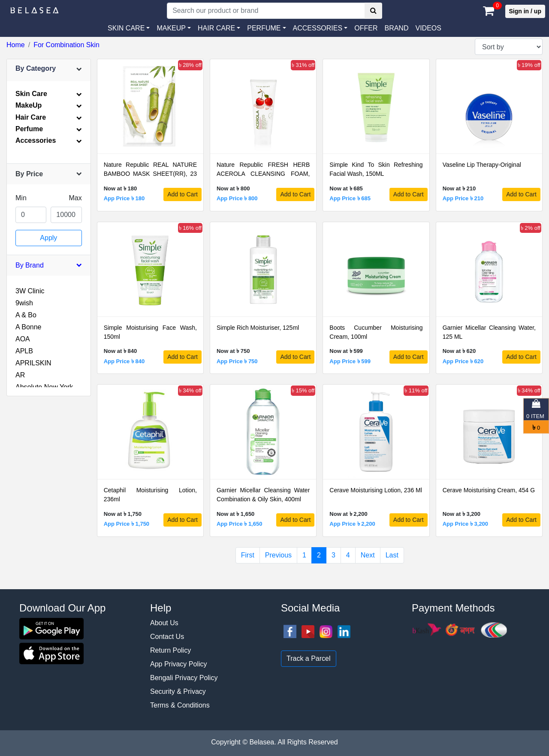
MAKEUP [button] (171, 28)
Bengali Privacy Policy (184, 678)
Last (392, 555)
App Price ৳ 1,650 (239, 524)
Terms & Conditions (180, 705)
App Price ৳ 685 (350, 198)
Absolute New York (44, 387)
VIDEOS (428, 28)
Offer (366, 28)
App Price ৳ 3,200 (465, 524)
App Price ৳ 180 (124, 198)
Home (16, 45)
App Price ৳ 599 (350, 361)
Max (75, 198)
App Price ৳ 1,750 (127, 524)
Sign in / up (525, 11)
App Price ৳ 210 (463, 198)
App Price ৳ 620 (463, 361)
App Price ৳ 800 (237, 198)
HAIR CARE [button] (216, 28)
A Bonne (29, 327)
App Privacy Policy (179, 664)
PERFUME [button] (264, 28)
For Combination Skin (66, 45)
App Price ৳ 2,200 (352, 524)
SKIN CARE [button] (126, 28)
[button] (320, 28)
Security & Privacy (178, 691)
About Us (164, 623)
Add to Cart (182, 194)
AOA (23, 339)
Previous (278, 555)
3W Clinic (30, 291)
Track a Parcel (309, 658)
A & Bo (26, 315)
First (248, 555)
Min (21, 198)
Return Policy (170, 650)
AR (20, 375)
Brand (396, 28)
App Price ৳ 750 (237, 361)
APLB (24, 351)
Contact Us (167, 637)
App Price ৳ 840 (124, 361)
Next (368, 555)
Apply (48, 238)
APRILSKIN (33, 363)
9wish (24, 303)
